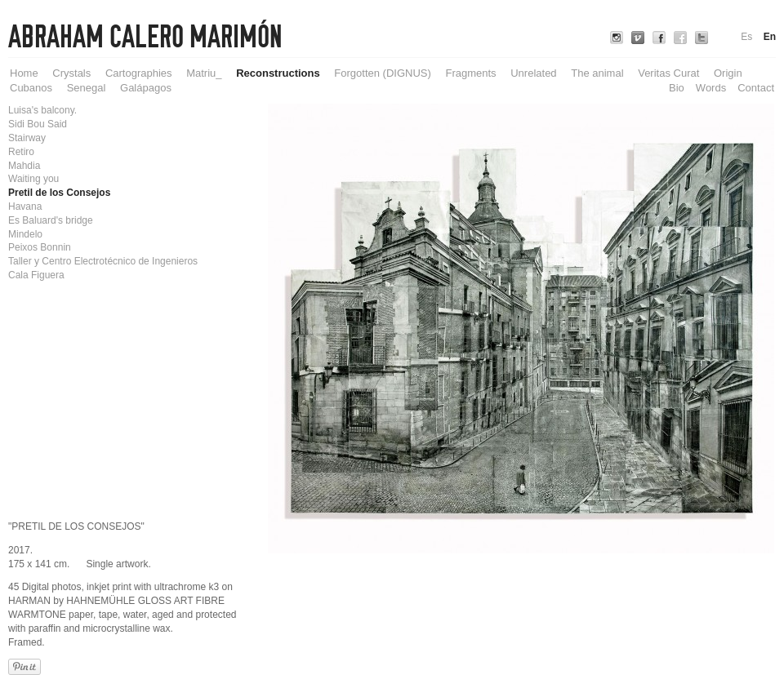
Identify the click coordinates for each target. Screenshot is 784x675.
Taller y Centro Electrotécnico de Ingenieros (103, 261)
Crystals (71, 73)
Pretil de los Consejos (59, 193)
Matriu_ (204, 73)
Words (711, 88)
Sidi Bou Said (38, 124)
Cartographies (139, 73)
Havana (25, 206)
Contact (756, 88)
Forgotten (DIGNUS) (382, 73)
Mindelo (25, 234)
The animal (597, 73)
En (770, 37)
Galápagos (146, 88)
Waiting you (33, 179)
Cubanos (31, 88)
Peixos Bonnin (40, 247)
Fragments (470, 73)
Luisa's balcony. (42, 110)
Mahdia (24, 166)
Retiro (21, 152)
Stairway (27, 138)
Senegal (87, 88)
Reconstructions (278, 73)
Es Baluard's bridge (51, 220)
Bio (677, 88)
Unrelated (533, 73)
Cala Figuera (36, 275)
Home (24, 73)
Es (746, 37)
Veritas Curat (668, 73)
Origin (728, 73)
